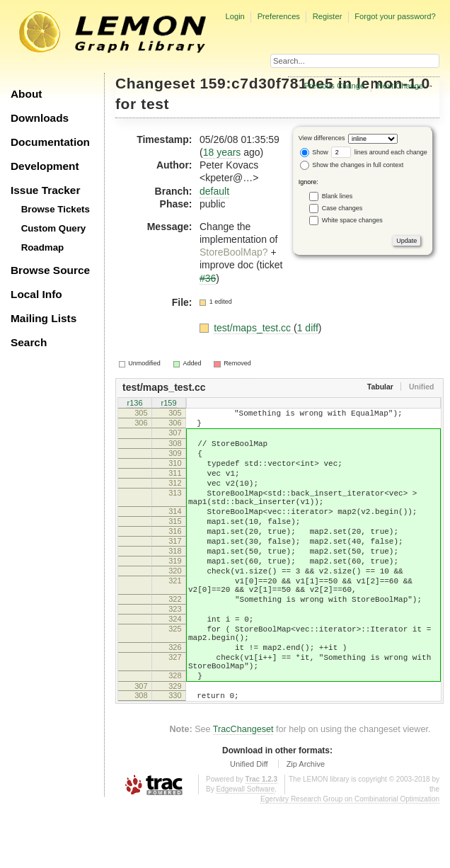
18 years (222, 152)
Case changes (342, 207)
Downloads (40, 118)
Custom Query (54, 228)
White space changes (352, 219)
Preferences (279, 16)
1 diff (308, 328)
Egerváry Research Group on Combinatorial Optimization (350, 863)
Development (45, 166)
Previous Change (334, 86)
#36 (208, 278)
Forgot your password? (395, 16)
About (26, 94)
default (214, 191)
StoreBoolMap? (234, 252)
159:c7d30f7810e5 (267, 83)
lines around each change (379, 152)
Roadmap (43, 247)
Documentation (50, 142)
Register (328, 16)
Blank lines (337, 195)
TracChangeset (243, 793)
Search (29, 342)
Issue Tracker (45, 190)
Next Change (400, 86)
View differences (322, 138)
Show (314, 152)
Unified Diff (249, 828)
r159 (168, 404)
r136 (134, 404)
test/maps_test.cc (254, 328)
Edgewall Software (245, 853)
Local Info (36, 294)
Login (235, 16)
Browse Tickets (56, 209)
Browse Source (50, 270)
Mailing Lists (44, 318)
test (155, 104)
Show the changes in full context (352, 165)
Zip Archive (306, 828)
